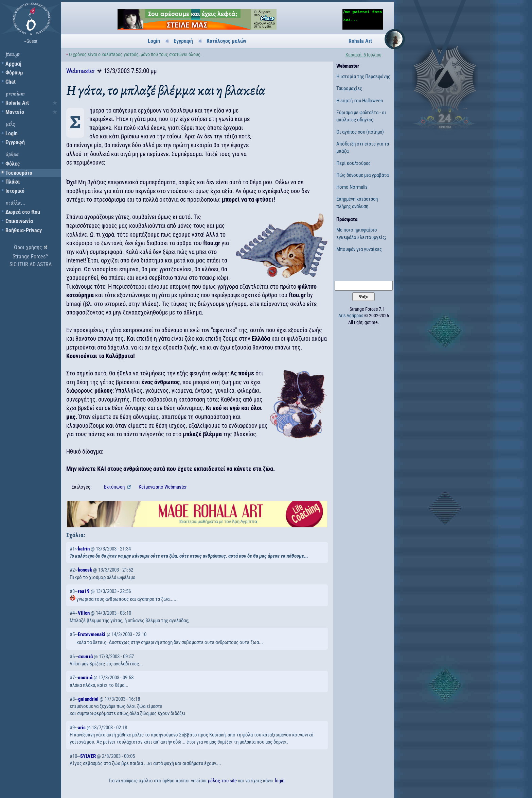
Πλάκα (13, 182)
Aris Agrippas (351, 316)
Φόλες (13, 164)
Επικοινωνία (19, 221)
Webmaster (81, 71)
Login (12, 133)
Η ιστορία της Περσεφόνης (363, 77)
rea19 (84, 591)
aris (82, 728)
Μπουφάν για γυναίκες (359, 249)
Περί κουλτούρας (353, 163)
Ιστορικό (15, 191)
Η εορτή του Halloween (360, 101)
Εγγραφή (15, 142)
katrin (84, 549)
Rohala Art (17, 103)
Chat (11, 82)
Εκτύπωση (115, 487)
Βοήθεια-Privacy (24, 230)
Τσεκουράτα (19, 173)
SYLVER (88, 756)
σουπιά (85, 657)
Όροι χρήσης (28, 247)
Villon (84, 613)
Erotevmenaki (92, 634)
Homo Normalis (352, 187)
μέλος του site (222, 781)
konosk (85, 570)
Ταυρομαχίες (349, 88)
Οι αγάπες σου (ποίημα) (360, 132)
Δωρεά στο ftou (23, 212)
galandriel (88, 699)
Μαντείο (15, 112)
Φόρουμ (14, 73)
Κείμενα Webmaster (163, 487)
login (280, 781)
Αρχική (13, 64)
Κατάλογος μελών (226, 41)
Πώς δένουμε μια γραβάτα (362, 175)
